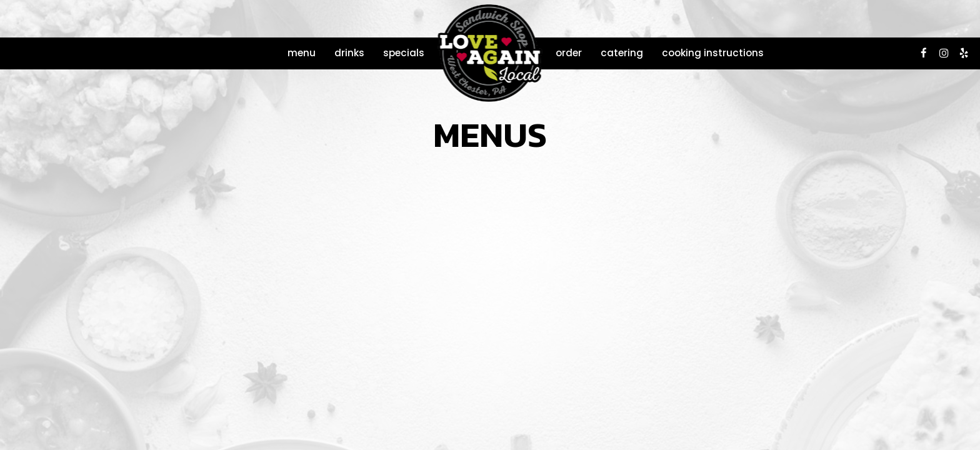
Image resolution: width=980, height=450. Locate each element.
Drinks (349, 53)
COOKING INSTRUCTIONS (713, 53)
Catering (622, 53)
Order (569, 53)
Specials (404, 53)
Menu (302, 53)
